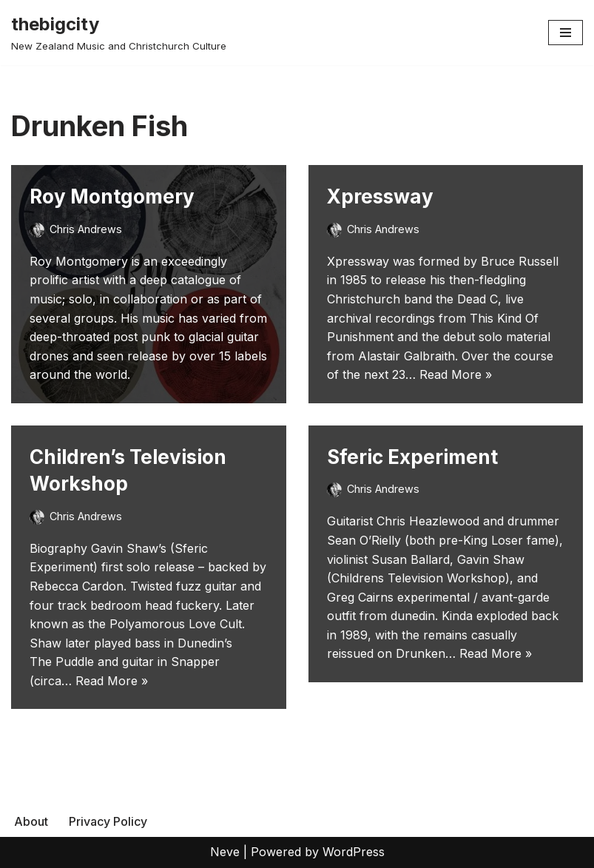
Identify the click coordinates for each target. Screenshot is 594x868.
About (31, 821)
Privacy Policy (108, 821)
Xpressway (380, 196)
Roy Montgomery (112, 196)
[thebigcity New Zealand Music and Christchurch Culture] (119, 33)
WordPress (354, 852)
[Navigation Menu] (566, 33)
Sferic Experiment (412, 457)
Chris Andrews (86, 229)
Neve (225, 852)
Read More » (456, 374)
